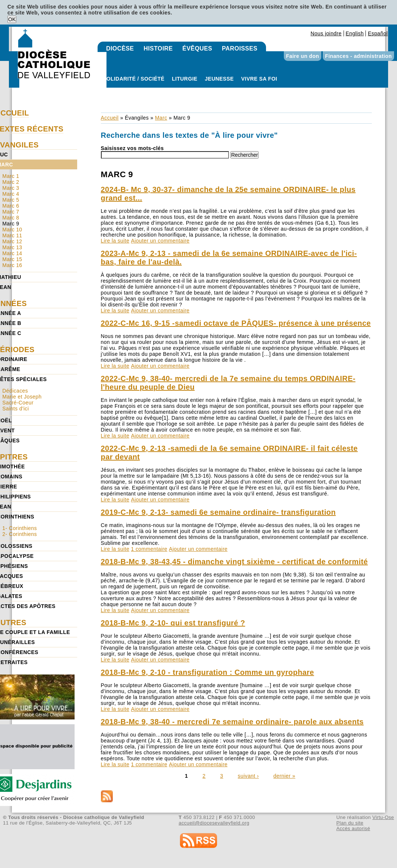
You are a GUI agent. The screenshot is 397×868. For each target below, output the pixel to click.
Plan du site (350, 823)
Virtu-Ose (383, 817)
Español (378, 33)
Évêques (197, 48)
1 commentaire (149, 549)
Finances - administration (358, 56)
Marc (161, 118)
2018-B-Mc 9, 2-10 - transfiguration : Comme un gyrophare (208, 672)
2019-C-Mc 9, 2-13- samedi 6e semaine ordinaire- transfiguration (218, 512)
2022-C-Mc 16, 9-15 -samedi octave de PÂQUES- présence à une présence (236, 323)
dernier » (284, 776)
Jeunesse (219, 79)
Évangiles (137, 118)
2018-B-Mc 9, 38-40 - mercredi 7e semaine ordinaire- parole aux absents (232, 722)
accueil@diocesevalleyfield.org (214, 823)
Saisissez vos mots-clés (132, 148)
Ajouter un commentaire (160, 241)
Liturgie (185, 79)
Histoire (158, 48)
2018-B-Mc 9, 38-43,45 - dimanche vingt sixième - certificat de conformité (234, 562)
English (355, 33)
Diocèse (120, 48)
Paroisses (240, 48)
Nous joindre (326, 33)
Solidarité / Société (134, 79)
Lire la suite (115, 241)
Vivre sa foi (259, 79)
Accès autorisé (353, 828)
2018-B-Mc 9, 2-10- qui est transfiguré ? (173, 623)
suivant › (248, 776)
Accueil (110, 118)
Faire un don (303, 56)
